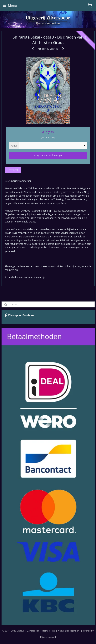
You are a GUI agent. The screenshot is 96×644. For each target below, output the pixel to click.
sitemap (46, 631)
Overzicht (13, 170)
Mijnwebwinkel (48, 637)
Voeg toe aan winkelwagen (48, 155)
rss (54, 631)
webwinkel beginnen (68, 631)
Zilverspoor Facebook (19, 315)
